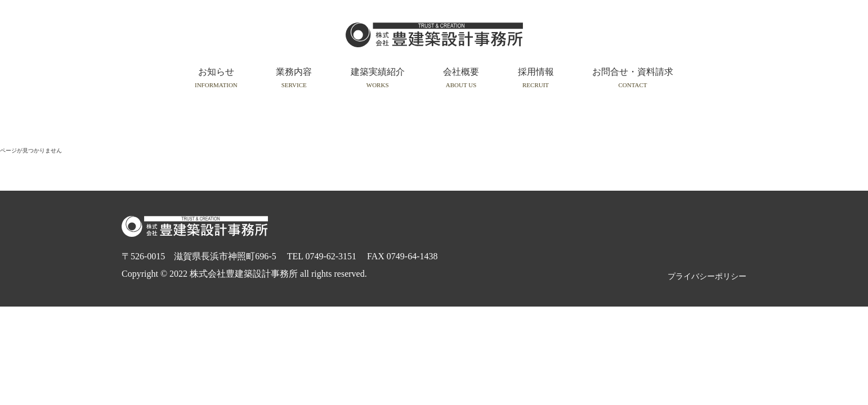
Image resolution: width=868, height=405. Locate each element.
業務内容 (294, 78)
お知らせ (216, 78)
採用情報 (536, 78)
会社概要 (461, 78)
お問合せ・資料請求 (633, 78)
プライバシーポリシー (707, 276)
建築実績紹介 (378, 78)
